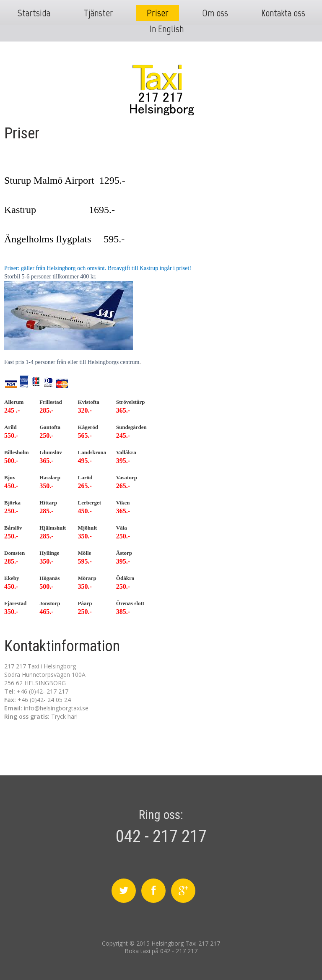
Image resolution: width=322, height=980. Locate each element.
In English (167, 29)
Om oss (215, 13)
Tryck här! (64, 716)
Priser (158, 13)
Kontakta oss (283, 13)
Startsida (34, 13)
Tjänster (99, 13)
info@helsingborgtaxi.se (56, 708)
